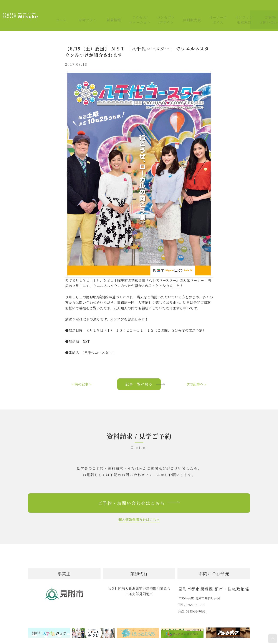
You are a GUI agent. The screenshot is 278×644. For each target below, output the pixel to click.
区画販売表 (187, 9)
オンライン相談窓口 (239, 9)
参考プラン (83, 9)
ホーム (56, 9)
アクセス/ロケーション (135, 9)
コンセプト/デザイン (161, 9)
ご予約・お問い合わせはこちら (139, 491)
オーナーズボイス (213, 9)
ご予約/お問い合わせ (265, 9)
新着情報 (109, 9)
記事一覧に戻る (143, 372)
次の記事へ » (196, 372)
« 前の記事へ (82, 372)
